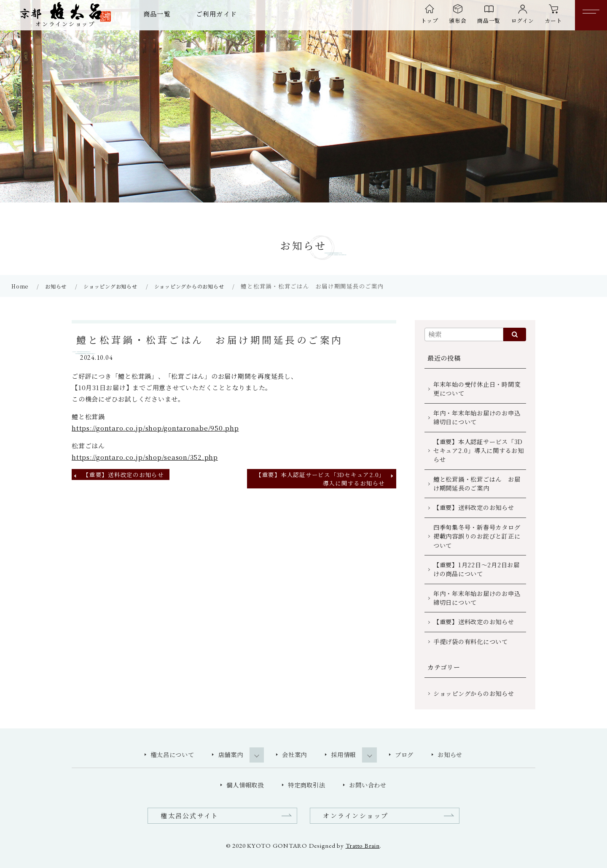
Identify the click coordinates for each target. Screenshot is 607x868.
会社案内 (294, 755)
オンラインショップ (356, 815)
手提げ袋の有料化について (471, 642)
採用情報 (343, 755)
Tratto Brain (363, 845)
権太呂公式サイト (189, 815)
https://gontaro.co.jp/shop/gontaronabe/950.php (155, 428)
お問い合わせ (368, 785)
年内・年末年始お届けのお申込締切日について (477, 417)
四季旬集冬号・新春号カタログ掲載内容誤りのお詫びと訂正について (477, 536)
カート (553, 20)
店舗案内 (231, 755)
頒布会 (458, 20)
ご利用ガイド (216, 14)
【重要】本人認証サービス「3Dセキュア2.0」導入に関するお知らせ (320, 479)
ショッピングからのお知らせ (189, 286)
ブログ (404, 755)
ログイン (523, 20)
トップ (430, 20)
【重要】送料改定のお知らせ (124, 474)
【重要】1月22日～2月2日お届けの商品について (477, 569)
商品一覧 (157, 14)
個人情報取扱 (245, 785)
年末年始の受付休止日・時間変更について (477, 389)
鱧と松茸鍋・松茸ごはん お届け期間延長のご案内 (477, 484)
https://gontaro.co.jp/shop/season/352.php (145, 457)
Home (20, 286)
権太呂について (172, 755)
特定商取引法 (307, 785)
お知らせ (56, 286)
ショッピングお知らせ (110, 286)
